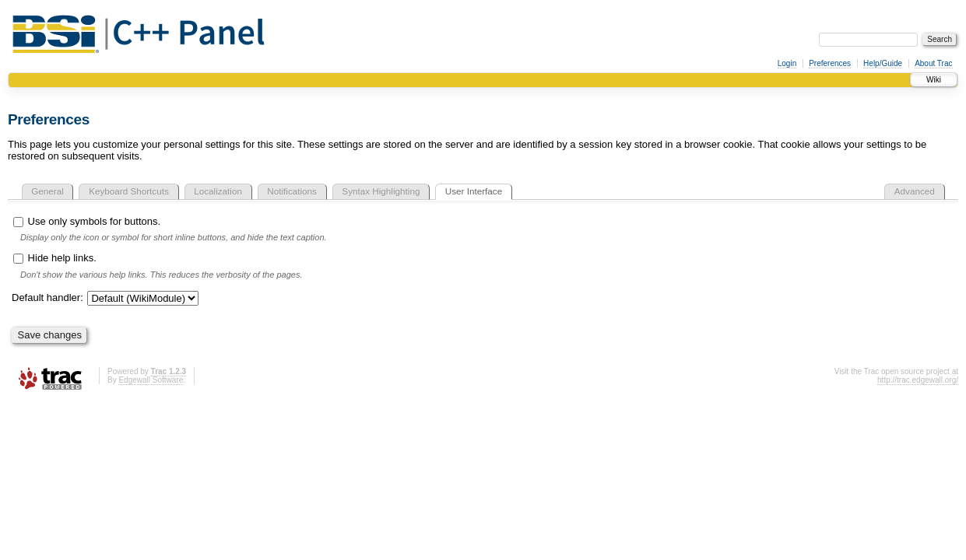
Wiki (934, 80)
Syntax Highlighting (381, 191)
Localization (218, 191)
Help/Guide (883, 63)
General (47, 191)
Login (787, 63)
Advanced (915, 191)
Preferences (830, 63)
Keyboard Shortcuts (129, 191)
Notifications (292, 191)
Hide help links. (55, 258)
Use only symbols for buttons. (87, 221)
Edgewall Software (151, 380)
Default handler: (47, 297)
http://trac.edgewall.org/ (918, 380)
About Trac (933, 63)
